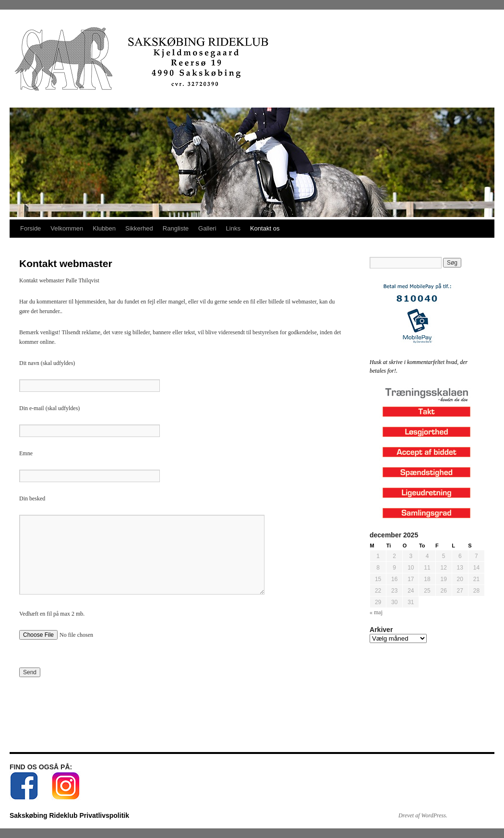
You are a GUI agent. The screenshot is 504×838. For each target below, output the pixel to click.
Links (233, 228)
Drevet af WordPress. (423, 815)
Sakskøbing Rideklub (44, 815)
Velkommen (67, 228)
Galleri (207, 228)
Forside (30, 228)
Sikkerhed (139, 228)
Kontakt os (265, 228)
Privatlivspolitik (104, 815)
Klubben (104, 228)
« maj (376, 612)
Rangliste (176, 228)
